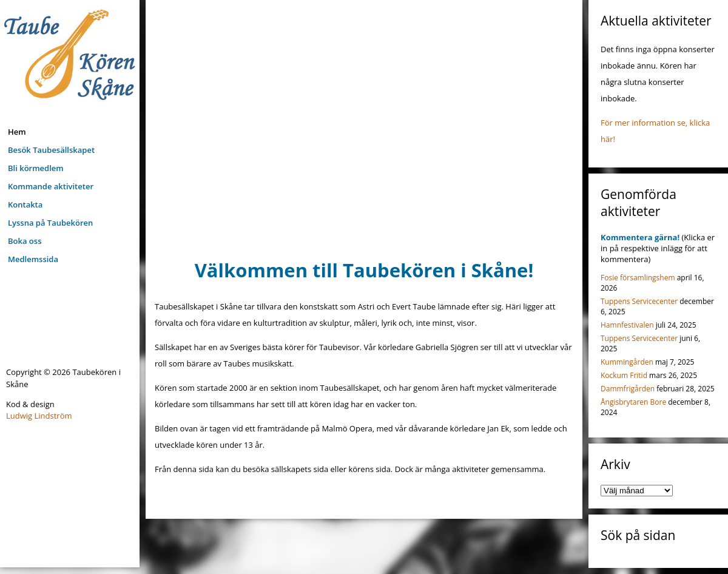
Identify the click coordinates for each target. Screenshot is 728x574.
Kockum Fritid (624, 375)
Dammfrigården (628, 389)
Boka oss (25, 241)
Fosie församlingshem (638, 278)
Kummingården (627, 362)
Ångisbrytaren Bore (633, 402)
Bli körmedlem (36, 168)
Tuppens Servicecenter (639, 301)
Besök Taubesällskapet (51, 150)
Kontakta (25, 204)
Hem (17, 132)
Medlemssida (33, 259)
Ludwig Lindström (39, 416)
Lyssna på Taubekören (50, 223)
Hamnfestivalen (627, 325)
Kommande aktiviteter (51, 186)
